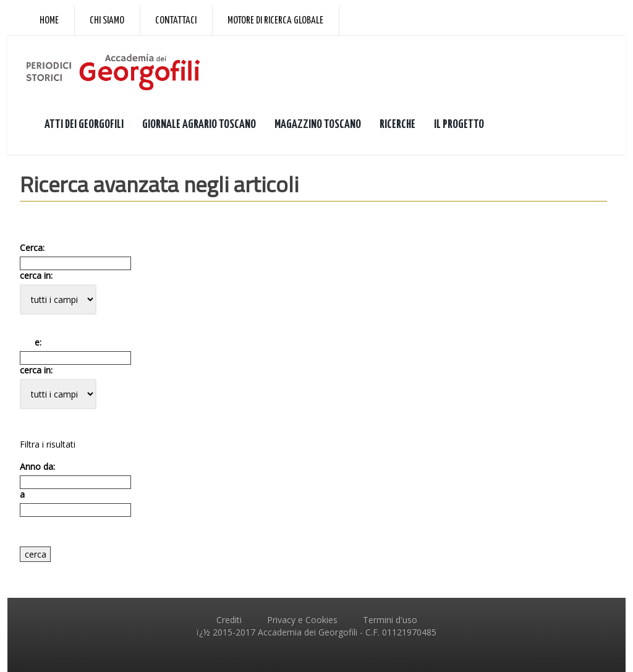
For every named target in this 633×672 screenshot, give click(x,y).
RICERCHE (397, 125)
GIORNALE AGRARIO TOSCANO (199, 125)
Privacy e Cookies (302, 620)
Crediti (229, 620)
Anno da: (37, 467)
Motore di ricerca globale (275, 21)
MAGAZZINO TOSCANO (318, 125)
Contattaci (176, 21)
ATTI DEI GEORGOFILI (84, 125)
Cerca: (32, 248)
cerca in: (36, 276)
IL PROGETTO (459, 125)
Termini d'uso (390, 620)
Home (49, 21)
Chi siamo (107, 21)
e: (31, 342)
